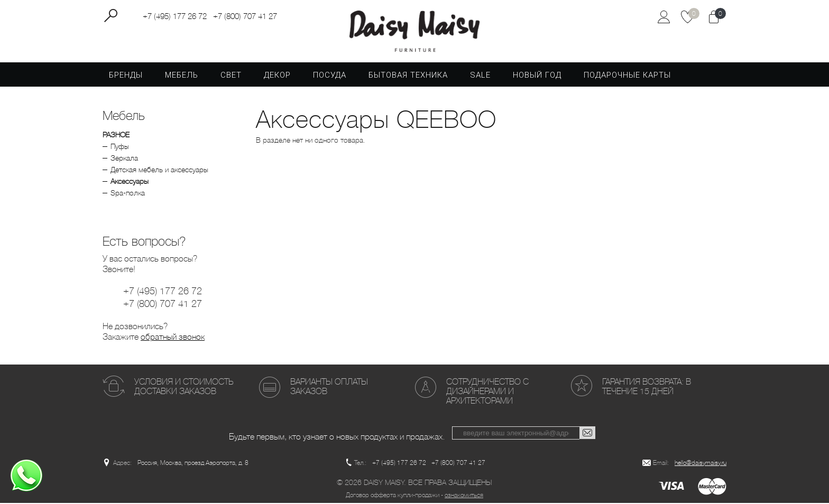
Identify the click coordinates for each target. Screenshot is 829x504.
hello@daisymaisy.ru (701, 464)
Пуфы (120, 147)
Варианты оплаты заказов (329, 388)
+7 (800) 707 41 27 (245, 16)
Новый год (537, 76)
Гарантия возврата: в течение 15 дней (647, 388)
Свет (231, 76)
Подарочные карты (627, 76)
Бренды (126, 76)
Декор (277, 76)
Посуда (330, 76)
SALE (480, 76)
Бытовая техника (408, 76)
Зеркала (124, 159)
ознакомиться (464, 496)
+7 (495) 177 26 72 (175, 16)
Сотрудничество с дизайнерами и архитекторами (487, 392)
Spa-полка (128, 194)
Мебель (182, 76)
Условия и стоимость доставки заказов (184, 388)
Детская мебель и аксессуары (159, 171)
